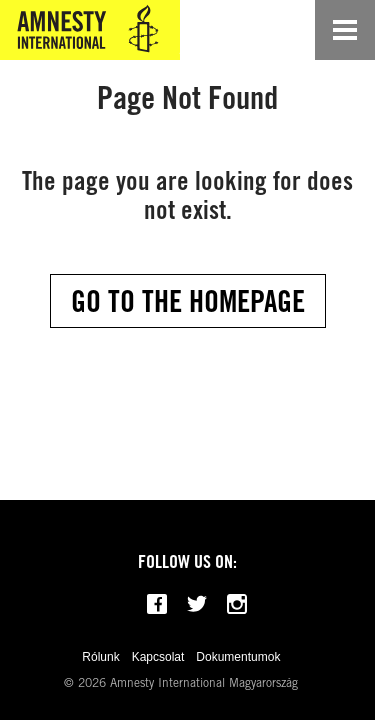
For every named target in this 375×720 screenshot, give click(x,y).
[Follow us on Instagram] (237, 604)
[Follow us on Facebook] (157, 604)
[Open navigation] (345, 30)
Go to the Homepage (188, 301)
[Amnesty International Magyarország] (90, 30)
